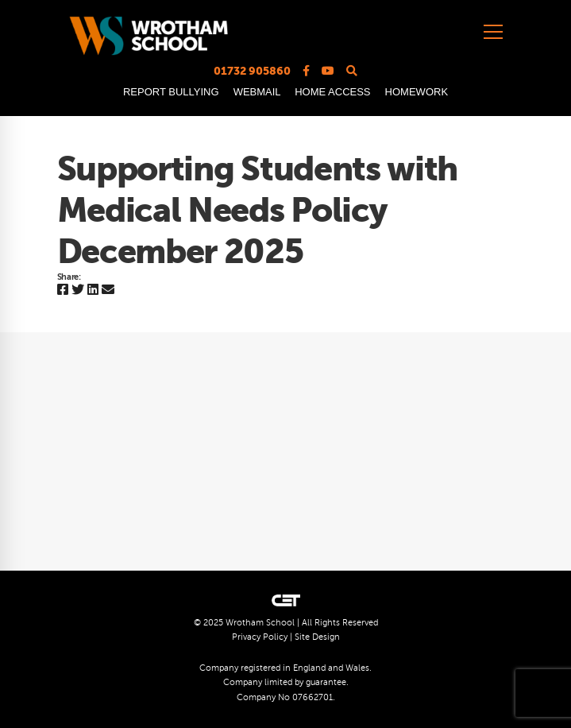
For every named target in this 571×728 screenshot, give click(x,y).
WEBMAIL (257, 92)
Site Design (317, 637)
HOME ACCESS (332, 92)
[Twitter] (78, 290)
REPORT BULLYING (171, 92)
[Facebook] (63, 290)
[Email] (108, 290)
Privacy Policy (260, 637)
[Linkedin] (93, 290)
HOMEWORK (417, 92)
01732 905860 (252, 71)
